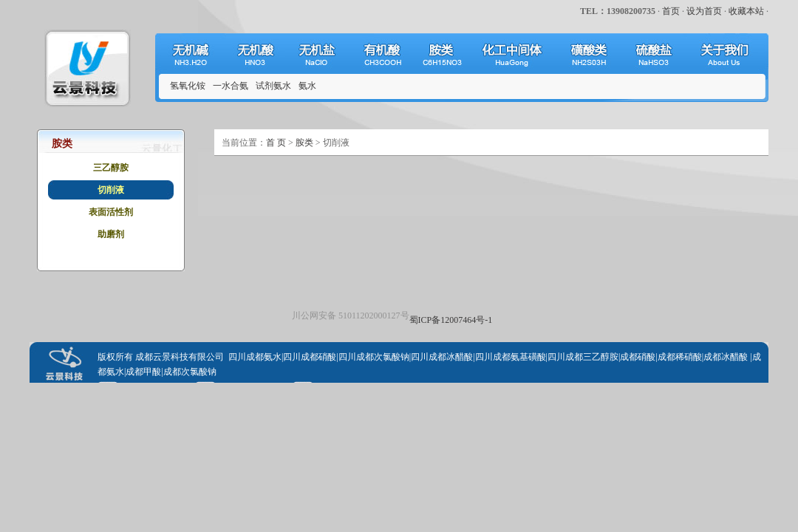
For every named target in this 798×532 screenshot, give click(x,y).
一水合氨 (231, 86)
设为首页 (704, 11)
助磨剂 (111, 234)
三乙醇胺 (111, 168)
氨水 (307, 86)
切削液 (111, 190)
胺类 (304, 143)
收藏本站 (746, 11)
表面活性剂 (111, 212)
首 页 (276, 143)
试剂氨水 (273, 86)
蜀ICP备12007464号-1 (451, 320)
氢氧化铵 (188, 86)
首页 (671, 11)
